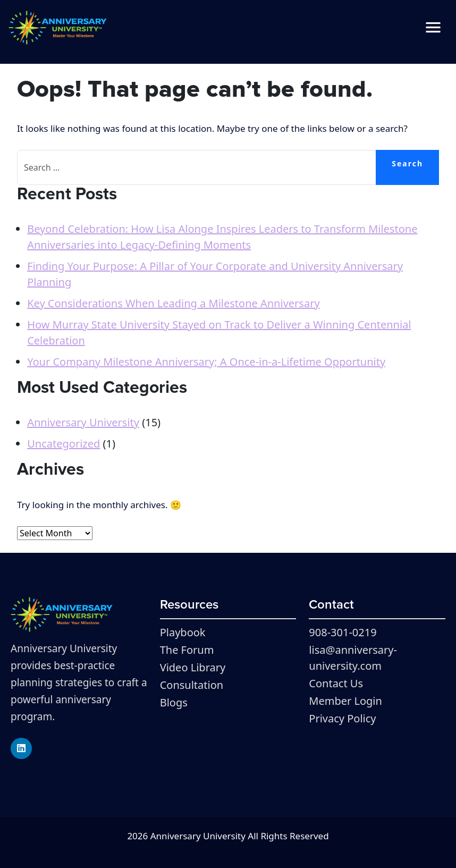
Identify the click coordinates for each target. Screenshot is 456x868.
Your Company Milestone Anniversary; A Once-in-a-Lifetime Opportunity (206, 362)
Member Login (345, 701)
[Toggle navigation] (433, 28)
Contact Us (336, 683)
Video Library (193, 667)
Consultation (192, 685)
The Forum (187, 650)
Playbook (183, 632)
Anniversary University (83, 422)
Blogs (174, 702)
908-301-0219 (343, 632)
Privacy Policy (342, 718)
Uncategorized (64, 444)
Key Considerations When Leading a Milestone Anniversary (173, 303)
